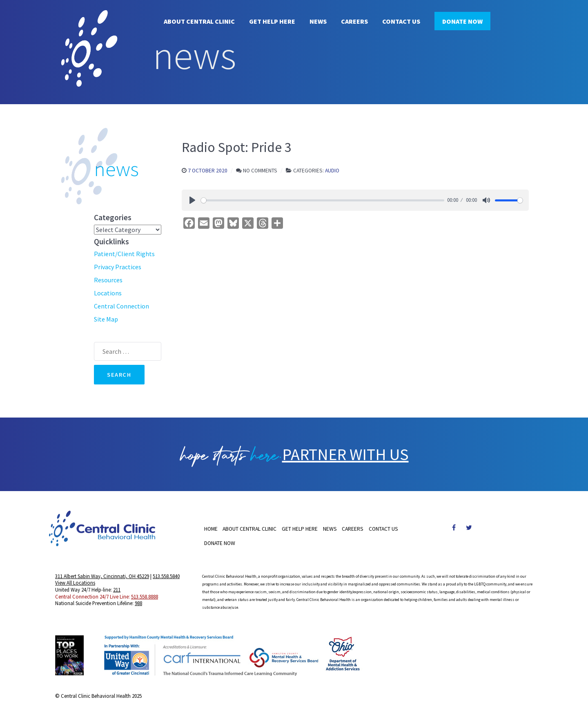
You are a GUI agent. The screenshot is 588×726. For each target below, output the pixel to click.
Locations (108, 293)
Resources (108, 280)
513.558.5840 (166, 576)
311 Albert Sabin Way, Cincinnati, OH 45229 (102, 576)
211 (117, 590)
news (116, 169)
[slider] (323, 200)
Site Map (106, 319)
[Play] (192, 200)
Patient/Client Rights (124, 254)
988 (138, 603)
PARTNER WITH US (345, 454)
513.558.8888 (145, 596)
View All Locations (75, 583)
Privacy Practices (118, 267)
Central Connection (121, 306)
